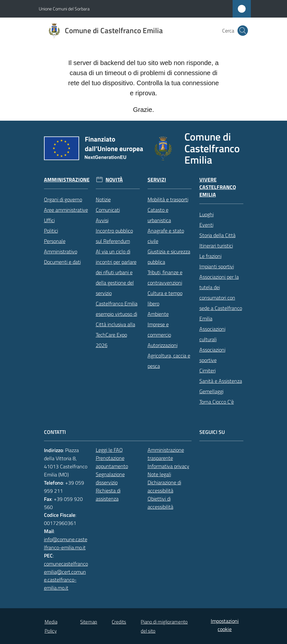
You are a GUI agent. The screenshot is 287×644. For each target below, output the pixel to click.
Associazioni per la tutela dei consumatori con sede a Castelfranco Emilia (221, 298)
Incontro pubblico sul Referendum (114, 236)
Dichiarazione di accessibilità (164, 486)
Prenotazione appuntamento (112, 462)
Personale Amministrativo (61, 246)
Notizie (103, 199)
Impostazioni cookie (225, 625)
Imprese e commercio (159, 329)
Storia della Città (217, 235)
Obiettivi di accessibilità (160, 503)
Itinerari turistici (216, 246)
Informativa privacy (168, 466)
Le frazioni (210, 256)
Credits (119, 622)
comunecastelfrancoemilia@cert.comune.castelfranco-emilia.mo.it (66, 576)
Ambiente (158, 314)
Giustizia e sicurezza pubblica (169, 257)
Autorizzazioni (163, 345)
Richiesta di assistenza (108, 495)
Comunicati (108, 210)
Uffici (49, 220)
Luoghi (207, 214)
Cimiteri (208, 370)
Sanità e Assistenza (221, 381)
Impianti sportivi (217, 266)
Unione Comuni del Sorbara (64, 9)
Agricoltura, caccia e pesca (169, 361)
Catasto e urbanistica (159, 215)
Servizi (157, 180)
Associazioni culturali (212, 334)
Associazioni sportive (212, 355)
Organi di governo (63, 199)
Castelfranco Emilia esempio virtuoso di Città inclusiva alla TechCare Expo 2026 (117, 324)
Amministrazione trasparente (166, 454)
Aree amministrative (66, 210)
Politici (51, 231)
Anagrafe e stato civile (166, 236)
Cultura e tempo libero (165, 298)
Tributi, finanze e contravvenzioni (165, 277)
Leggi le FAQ (109, 450)
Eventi (206, 225)
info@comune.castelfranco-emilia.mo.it (66, 543)
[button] (243, 31)
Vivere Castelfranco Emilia (218, 187)
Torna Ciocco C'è (217, 402)
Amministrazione (67, 180)
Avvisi (102, 220)
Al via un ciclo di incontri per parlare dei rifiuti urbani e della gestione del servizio (116, 272)
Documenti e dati (62, 262)
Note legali (159, 474)
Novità (114, 180)
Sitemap (89, 622)
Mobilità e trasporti (168, 199)
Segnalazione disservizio (110, 478)
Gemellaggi (211, 391)
